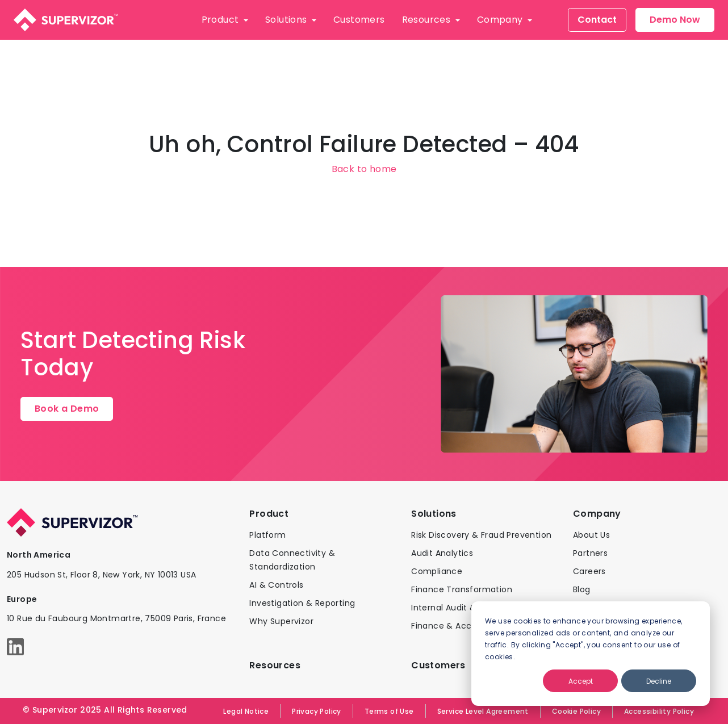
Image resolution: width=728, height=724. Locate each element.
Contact (597, 20)
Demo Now (675, 20)
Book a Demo (67, 409)
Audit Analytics (442, 553)
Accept (581, 681)
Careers (589, 571)
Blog (582, 589)
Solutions (287, 20)
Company (501, 20)
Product (221, 20)
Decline (659, 681)
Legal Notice (246, 711)
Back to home (364, 169)
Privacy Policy (317, 711)
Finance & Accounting (457, 626)
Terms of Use (389, 711)
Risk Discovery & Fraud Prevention (481, 535)
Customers (359, 20)
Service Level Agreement (483, 711)
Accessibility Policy (659, 711)
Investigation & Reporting (302, 603)
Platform (267, 535)
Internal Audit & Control (461, 608)
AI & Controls (276, 585)
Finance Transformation (462, 589)
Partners (590, 553)
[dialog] (591, 654)
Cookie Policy (576, 711)
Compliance (437, 571)
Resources (428, 20)
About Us (591, 535)
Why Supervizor (281, 621)
